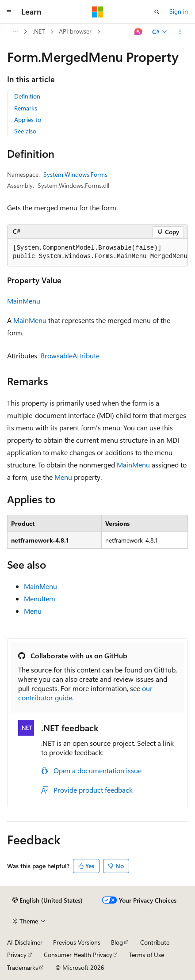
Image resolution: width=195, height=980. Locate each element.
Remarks (26, 108)
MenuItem (40, 598)
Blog (117, 942)
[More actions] (180, 32)
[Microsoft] (98, 12)
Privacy (17, 955)
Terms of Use (147, 955)
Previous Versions (77, 942)
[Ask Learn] (139, 32)
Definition (27, 96)
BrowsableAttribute (70, 355)
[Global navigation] (9, 12)
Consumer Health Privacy (78, 955)
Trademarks (23, 967)
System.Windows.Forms (75, 174)
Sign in (179, 11)
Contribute (155, 942)
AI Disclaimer (25, 942)
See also (25, 131)
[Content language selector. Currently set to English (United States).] (48, 900)
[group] (97, 253)
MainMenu (24, 301)
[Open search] (157, 12)
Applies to (28, 120)
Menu (63, 477)
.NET (39, 31)
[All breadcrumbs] (15, 32)
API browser (75, 31)
